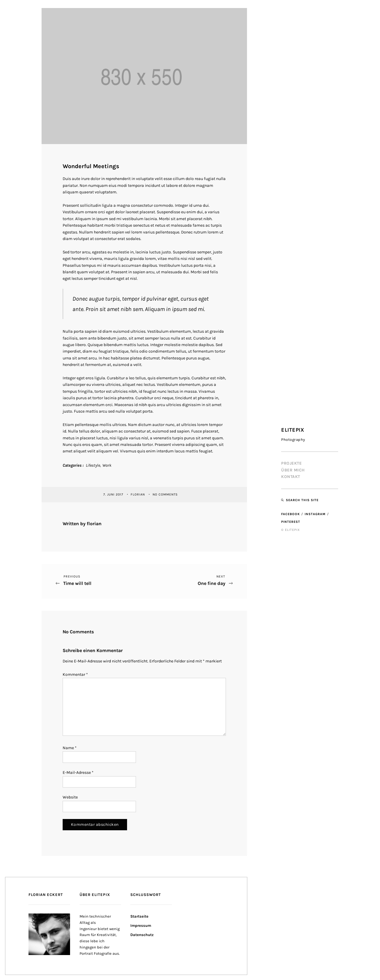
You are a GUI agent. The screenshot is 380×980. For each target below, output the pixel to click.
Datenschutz (142, 935)
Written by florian (82, 524)
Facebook (290, 514)
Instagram (315, 514)
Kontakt (291, 477)
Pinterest (291, 522)
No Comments (165, 494)
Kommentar (75, 674)
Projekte (291, 463)
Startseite (139, 916)
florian (138, 494)
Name (70, 748)
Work (107, 465)
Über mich (293, 470)
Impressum (141, 925)
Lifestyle (93, 465)
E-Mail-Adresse (78, 773)
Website (70, 797)
